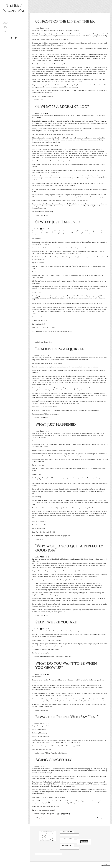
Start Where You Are (56, 622)
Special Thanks (106, 865)
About (6, 23)
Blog (5, 31)
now (70, 657)
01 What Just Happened (58, 222)
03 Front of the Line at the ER (65, 21)
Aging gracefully (54, 760)
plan (56, 600)
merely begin (64, 657)
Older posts (38, 818)
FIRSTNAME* (67, 832)
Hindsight (42, 814)
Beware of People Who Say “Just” (67, 717)
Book (41, 100)
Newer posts (102, 818)
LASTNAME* (67, 839)
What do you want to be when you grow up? (66, 665)
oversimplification (61, 753)
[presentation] (93, 835)
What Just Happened (55, 424)
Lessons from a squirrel (59, 349)
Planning (42, 657)
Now (5, 27)
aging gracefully (65, 814)
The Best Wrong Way (14, 8)
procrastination (50, 657)
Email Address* (67, 845)
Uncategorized (44, 215)
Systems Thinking (45, 753)
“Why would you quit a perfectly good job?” (69, 548)
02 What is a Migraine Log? (62, 107)
